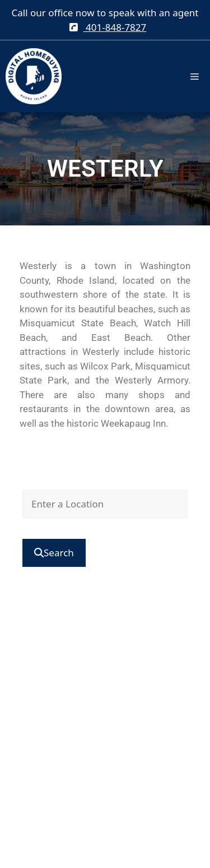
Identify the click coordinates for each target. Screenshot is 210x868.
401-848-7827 (108, 27)
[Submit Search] (54, 553)
